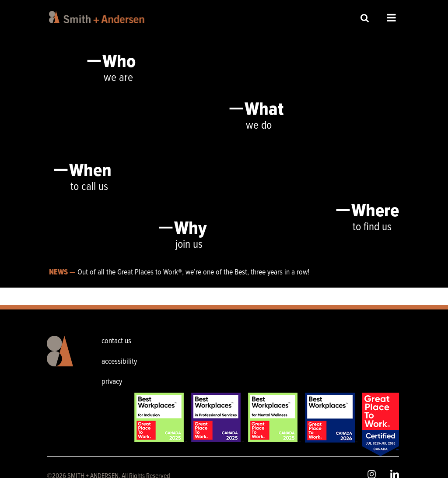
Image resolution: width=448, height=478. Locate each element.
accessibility (119, 362)
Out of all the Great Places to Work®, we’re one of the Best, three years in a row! (193, 272)
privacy (112, 382)
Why (191, 229)
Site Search (365, 18)
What (264, 110)
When (90, 171)
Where (375, 211)
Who (119, 62)
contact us (116, 341)
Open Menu (391, 18)
